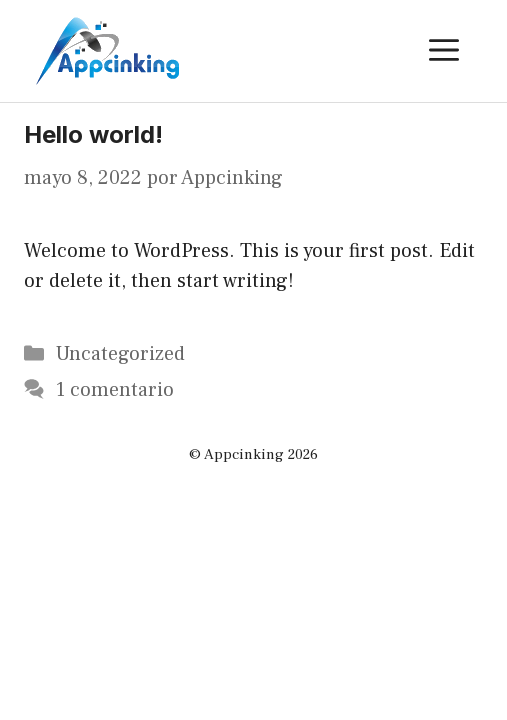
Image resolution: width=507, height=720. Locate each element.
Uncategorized (120, 354)
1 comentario (115, 390)
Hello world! (93, 134)
